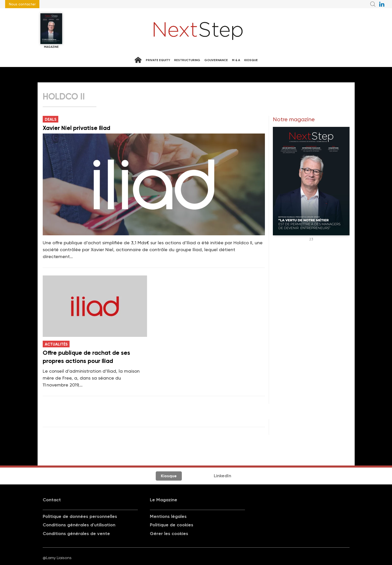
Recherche (373, 4)
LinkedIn (222, 476)
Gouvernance (216, 60)
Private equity (158, 60)
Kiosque (251, 60)
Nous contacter (22, 4)
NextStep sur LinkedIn (382, 4)
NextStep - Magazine (198, 31)
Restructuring (187, 60)
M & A (236, 60)
